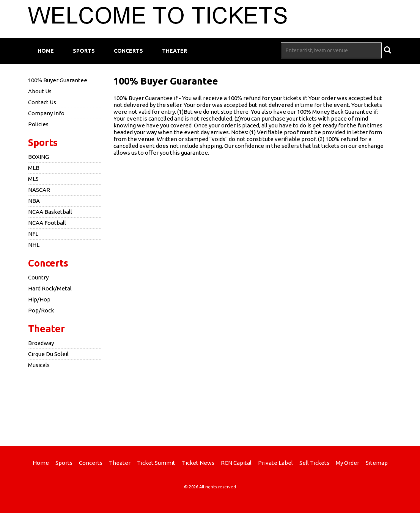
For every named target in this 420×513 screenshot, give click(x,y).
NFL (33, 234)
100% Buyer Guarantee (58, 80)
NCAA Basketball (50, 212)
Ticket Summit (156, 463)
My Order (348, 463)
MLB (34, 168)
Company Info (46, 113)
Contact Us (42, 102)
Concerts (128, 51)
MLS (33, 179)
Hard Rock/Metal (50, 288)
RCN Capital (236, 463)
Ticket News (198, 463)
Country (38, 277)
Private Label (275, 463)
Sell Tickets (314, 463)
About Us (40, 91)
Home (46, 51)
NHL (34, 245)
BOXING (39, 157)
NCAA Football (47, 223)
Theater (175, 51)
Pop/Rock (41, 310)
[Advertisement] (210, 406)
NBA (34, 201)
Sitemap (377, 463)
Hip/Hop (39, 299)
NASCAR (39, 190)
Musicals (39, 365)
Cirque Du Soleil (48, 354)
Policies (38, 124)
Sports (84, 51)
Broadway (41, 343)
